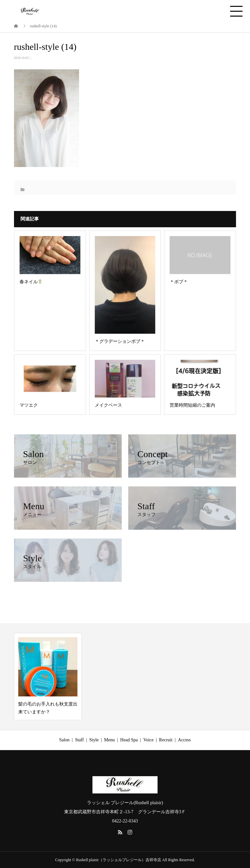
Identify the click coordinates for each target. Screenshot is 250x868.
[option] (48, 677)
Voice (148, 740)
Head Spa (129, 740)
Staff (79, 740)
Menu (110, 740)
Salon (64, 740)
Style (94, 740)
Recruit (166, 740)
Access (185, 740)
